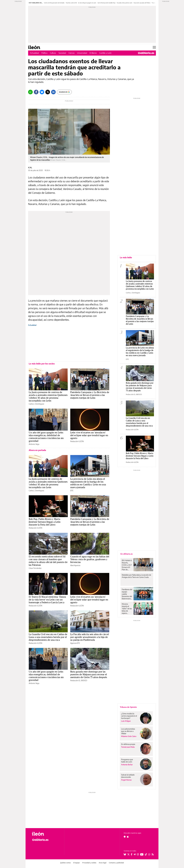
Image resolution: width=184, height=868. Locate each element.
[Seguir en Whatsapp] (149, 854)
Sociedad (62, 53)
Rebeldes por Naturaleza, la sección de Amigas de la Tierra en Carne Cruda (136, 576)
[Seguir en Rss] (153, 854)
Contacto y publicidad (116, 863)
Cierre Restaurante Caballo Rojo (107, 3)
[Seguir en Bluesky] (125, 854)
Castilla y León (105, 53)
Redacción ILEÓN (77, 441)
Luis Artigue (126, 721)
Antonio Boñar (127, 765)
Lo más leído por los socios (42, 364)
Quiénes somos (65, 863)
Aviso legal (103, 863)
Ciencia (71, 53)
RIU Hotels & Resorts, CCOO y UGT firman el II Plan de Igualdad (127, 565)
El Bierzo (93, 53)
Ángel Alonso (126, 780)
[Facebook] (36, 92)
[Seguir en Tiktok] (146, 854)
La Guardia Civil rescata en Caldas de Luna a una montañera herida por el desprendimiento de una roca (48, 637)
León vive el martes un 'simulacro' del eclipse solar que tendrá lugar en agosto (89, 435)
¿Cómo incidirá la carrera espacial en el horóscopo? (129, 716)
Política (44, 53)
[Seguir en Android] (125, 837)
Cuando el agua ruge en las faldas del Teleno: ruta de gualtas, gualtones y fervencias (90, 559)
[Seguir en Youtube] (142, 854)
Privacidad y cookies (89, 863)
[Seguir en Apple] (128, 837)
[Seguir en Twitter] (128, 854)
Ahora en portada (37, 450)
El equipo (77, 863)
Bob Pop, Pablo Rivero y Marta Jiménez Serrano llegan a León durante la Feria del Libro (45, 522)
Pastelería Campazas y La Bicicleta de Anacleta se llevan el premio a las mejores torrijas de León (90, 395)
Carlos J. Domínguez (36, 404)
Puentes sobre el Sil (71, 3)
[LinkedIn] (53, 92)
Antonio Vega (34, 444)
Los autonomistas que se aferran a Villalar (128, 731)
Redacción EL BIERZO (79, 680)
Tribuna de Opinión (128, 707)
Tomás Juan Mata (128, 747)
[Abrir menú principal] (154, 47)
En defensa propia (128, 744)
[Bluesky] (42, 92)
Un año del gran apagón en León (87, 3)
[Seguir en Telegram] (135, 854)
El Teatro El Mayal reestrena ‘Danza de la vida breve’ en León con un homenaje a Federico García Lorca (47, 600)
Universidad (82, 53)
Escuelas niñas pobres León (125, 3)
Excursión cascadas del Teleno (142, 3)
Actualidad (34, 53)
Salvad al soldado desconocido (128, 776)
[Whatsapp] (30, 92)
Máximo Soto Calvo (129, 736)
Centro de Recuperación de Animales (54, 3)
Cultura (53, 53)
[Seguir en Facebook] (132, 854)
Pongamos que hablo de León (127, 761)
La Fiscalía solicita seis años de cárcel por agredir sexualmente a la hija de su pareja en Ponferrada (90, 637)
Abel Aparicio (75, 565)
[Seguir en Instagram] (138, 854)
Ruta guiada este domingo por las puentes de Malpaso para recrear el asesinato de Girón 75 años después (89, 675)
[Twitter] (48, 92)
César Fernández (35, 568)
